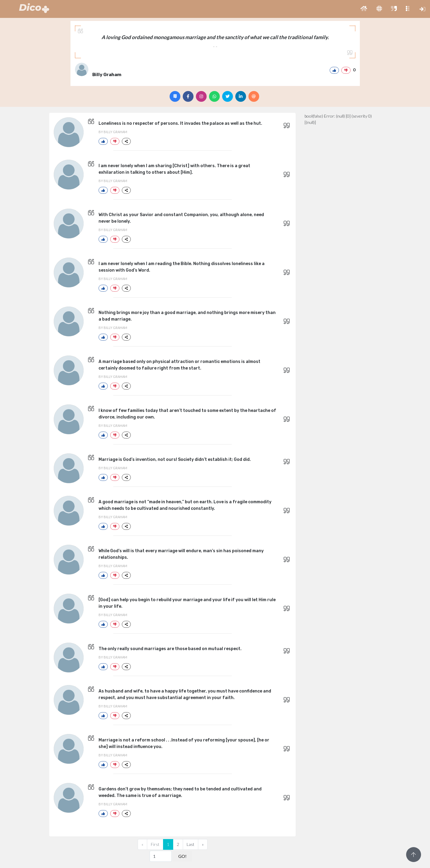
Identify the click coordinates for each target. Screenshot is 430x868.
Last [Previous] (191, 844)
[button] (364, 9)
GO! (182, 856)
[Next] (203, 844)
